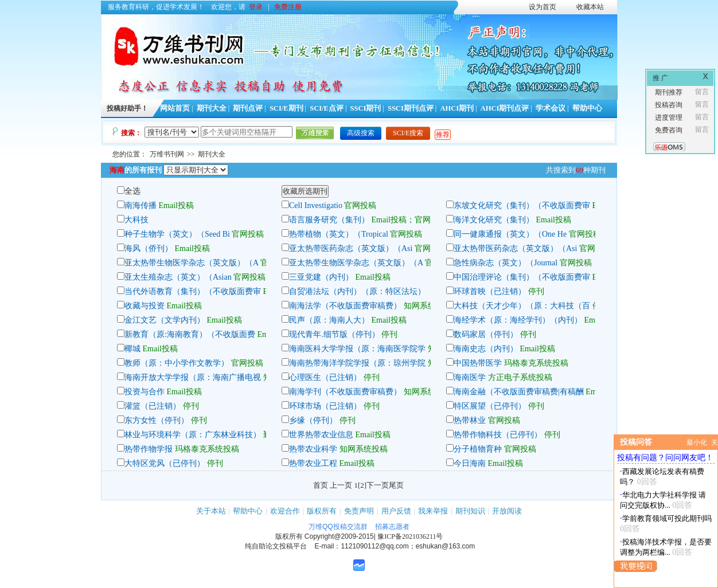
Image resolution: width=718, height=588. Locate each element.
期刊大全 (212, 108)
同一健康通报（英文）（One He (510, 234)
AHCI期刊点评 (505, 108)
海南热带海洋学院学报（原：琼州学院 (357, 363)
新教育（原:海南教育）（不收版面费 (190, 334)
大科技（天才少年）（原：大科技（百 (522, 306)
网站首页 (175, 108)
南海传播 (141, 205)
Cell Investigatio (316, 205)
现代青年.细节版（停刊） (334, 334)
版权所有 (322, 511)
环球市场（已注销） (325, 406)
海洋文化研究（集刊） (494, 220)
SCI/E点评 (327, 108)
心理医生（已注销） (325, 377)
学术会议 (551, 108)
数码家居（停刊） (486, 334)
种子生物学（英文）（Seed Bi (177, 234)
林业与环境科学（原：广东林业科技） (193, 435)
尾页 (396, 485)
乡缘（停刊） (313, 420)
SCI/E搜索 (408, 133)
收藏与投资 (145, 306)
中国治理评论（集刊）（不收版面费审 (522, 277)
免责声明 (359, 511)
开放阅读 (507, 511)
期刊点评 (248, 108)
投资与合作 (145, 392)
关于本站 (211, 511)
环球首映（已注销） (490, 291)
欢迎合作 (285, 511)
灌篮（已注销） (153, 406)
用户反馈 (396, 511)
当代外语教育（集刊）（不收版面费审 (193, 291)
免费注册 (288, 7)
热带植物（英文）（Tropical (339, 234)
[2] (362, 485)
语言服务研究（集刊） (329, 220)
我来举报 (433, 511)
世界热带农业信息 (321, 435)
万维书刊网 (167, 154)
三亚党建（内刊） (321, 277)
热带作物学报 (149, 449)
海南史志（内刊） (486, 349)
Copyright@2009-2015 (339, 536)
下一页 (378, 485)
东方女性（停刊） (157, 420)
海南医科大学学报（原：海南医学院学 (357, 349)
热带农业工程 (313, 463)
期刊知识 (470, 511)
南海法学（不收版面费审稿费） (345, 306)
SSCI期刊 (366, 108)
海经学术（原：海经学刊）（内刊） (518, 320)
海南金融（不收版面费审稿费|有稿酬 (519, 392)
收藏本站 (590, 7)
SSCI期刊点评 (411, 108)
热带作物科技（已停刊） (498, 435)
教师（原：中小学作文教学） (177, 363)
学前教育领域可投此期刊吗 (667, 518)
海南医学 (470, 377)
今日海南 (470, 463)
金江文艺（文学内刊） (165, 320)
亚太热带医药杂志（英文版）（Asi (351, 248)
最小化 (697, 442)
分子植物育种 (478, 449)
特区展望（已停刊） (490, 406)
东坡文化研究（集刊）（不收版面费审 (522, 205)
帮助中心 (587, 108)
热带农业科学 (313, 449)
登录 (256, 7)
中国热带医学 (478, 363)
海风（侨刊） (149, 248)
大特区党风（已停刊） (165, 463)
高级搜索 (361, 133)
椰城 (132, 349)
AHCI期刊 (457, 108)
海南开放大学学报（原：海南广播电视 (193, 377)
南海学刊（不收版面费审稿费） (345, 392)
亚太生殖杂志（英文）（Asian (179, 277)
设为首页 (543, 7)
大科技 (136, 220)
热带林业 (470, 420)
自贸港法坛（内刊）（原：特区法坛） (357, 291)
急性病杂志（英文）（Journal (506, 263)
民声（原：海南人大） (329, 320)
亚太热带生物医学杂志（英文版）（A (191, 263)
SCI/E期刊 (286, 108)
